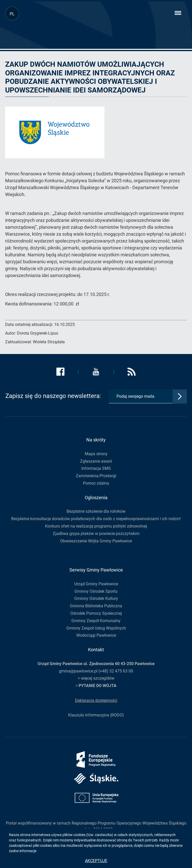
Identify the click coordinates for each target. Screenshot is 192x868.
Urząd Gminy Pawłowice (96, 584)
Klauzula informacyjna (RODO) (96, 715)
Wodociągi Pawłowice (96, 635)
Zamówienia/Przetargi (96, 476)
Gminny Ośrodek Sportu (96, 591)
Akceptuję (96, 861)
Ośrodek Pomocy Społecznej (96, 613)
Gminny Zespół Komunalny (96, 621)
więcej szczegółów (98, 678)
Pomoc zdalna (96, 483)
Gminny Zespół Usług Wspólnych (96, 628)
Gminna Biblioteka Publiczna (96, 606)
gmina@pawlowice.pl (78, 671)
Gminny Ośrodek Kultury (96, 598)
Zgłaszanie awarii (96, 461)
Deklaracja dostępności (96, 700)
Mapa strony (96, 454)
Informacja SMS (96, 468)
